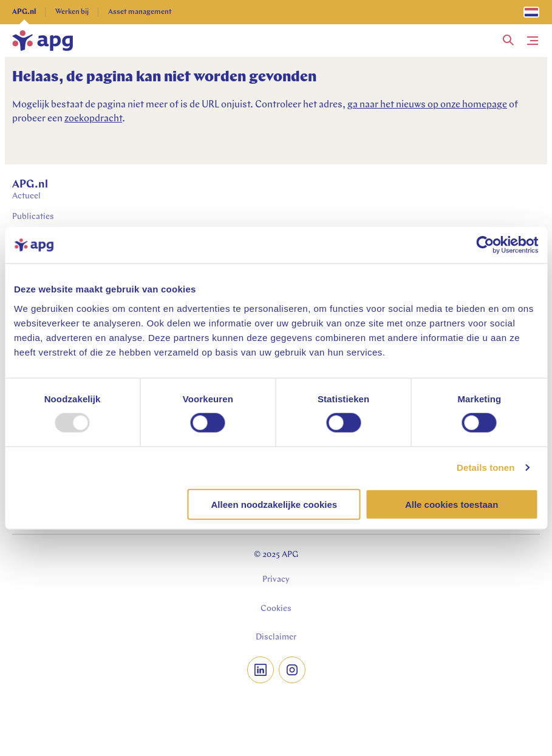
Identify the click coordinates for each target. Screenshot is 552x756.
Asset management (140, 12)
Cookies (276, 609)
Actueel (26, 196)
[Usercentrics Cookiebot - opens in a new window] (485, 245)
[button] (508, 41)
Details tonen (486, 467)
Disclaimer (276, 637)
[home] (43, 41)
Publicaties (33, 217)
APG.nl (24, 12)
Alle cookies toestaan (451, 504)
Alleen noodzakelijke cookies (274, 504)
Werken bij (72, 12)
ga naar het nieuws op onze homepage (427, 105)
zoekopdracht (93, 119)
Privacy (276, 580)
